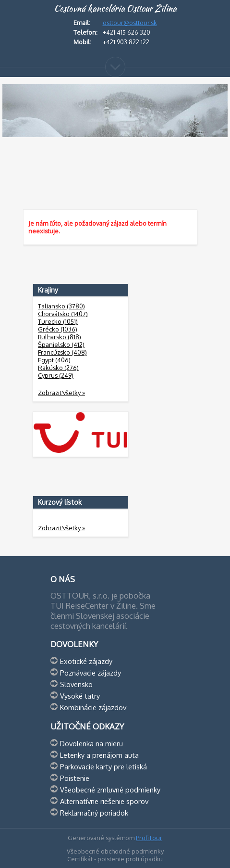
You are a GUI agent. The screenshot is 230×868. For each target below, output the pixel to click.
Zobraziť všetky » (61, 393)
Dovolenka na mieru (91, 743)
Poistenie (75, 778)
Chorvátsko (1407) (63, 314)
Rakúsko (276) (58, 368)
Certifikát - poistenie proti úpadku (115, 859)
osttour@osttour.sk (130, 23)
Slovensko (76, 684)
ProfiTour (149, 838)
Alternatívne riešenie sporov (104, 801)
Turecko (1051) (58, 321)
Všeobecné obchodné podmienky (115, 851)
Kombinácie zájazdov (93, 707)
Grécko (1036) (58, 329)
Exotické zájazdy (86, 661)
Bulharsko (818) (60, 337)
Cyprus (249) (56, 375)
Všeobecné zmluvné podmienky (110, 790)
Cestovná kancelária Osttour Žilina (115, 9)
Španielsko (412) (61, 345)
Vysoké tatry (80, 696)
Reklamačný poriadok (94, 813)
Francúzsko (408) (62, 352)
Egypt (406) (54, 360)
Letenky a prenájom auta (99, 755)
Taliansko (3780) (61, 306)
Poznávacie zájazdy (91, 673)
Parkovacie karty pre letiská (103, 766)
